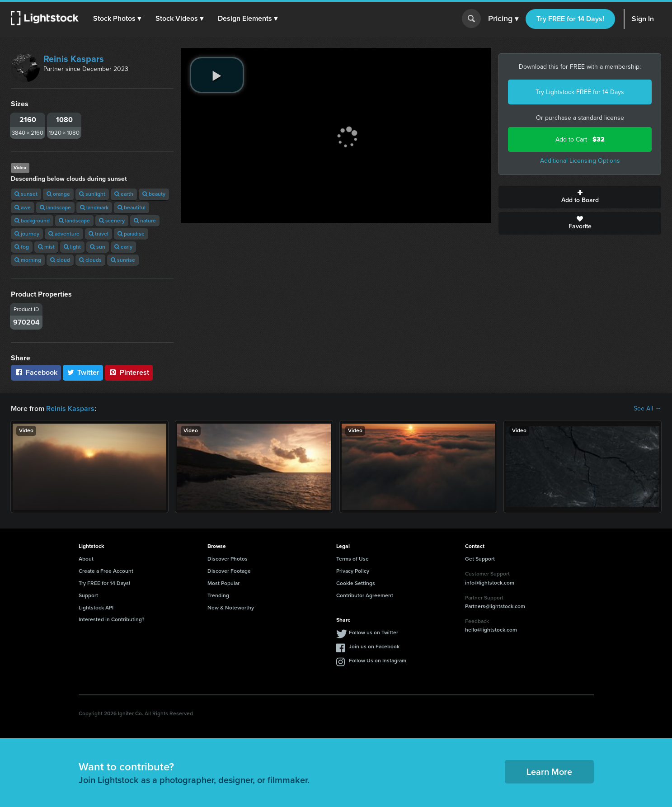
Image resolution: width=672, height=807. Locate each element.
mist (46, 247)
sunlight (92, 194)
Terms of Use (352, 559)
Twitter (83, 372)
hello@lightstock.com (491, 630)
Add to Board (580, 197)
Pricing (503, 19)
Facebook (36, 372)
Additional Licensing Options (580, 161)
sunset (26, 194)
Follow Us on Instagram (378, 661)
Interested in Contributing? (112, 619)
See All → (647, 409)
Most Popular (223, 583)
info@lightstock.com (490, 583)
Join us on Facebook (374, 647)
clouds (90, 260)
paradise (131, 234)
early (123, 247)
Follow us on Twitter (374, 632)
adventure (64, 234)
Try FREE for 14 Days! (570, 19)
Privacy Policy (353, 571)
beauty (154, 194)
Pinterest (129, 372)
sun (98, 247)
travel (99, 234)
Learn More (549, 772)
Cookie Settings (356, 583)
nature (145, 221)
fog (22, 247)
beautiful (132, 208)
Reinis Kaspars (74, 59)
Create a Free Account (106, 571)
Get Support (480, 559)
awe (23, 208)
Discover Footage (229, 571)
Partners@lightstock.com (495, 606)
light (72, 247)
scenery (112, 221)
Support (88, 595)
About (86, 559)
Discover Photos (228, 559)
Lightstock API (96, 608)
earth (124, 194)
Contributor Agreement (365, 595)
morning (28, 260)
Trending (218, 595)
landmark (94, 208)
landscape (55, 208)
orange (58, 194)
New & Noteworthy (231, 608)
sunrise (123, 260)
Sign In (643, 19)
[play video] (217, 75)
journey (27, 234)
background (32, 221)
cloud (60, 260)
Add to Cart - (580, 139)
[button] (117, 19)
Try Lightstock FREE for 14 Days (580, 92)
